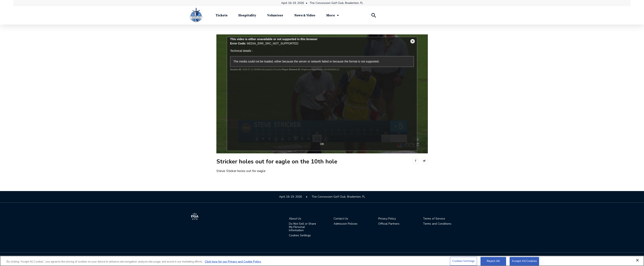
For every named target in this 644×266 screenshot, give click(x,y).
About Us (295, 219)
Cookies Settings (300, 236)
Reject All (493, 261)
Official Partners (389, 224)
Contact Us (341, 219)
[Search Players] (374, 16)
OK (322, 144)
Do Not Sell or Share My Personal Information (303, 227)
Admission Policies (346, 224)
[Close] (637, 260)
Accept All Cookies (524, 261)
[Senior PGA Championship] (196, 16)
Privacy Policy (387, 219)
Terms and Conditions (437, 224)
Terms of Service (434, 219)
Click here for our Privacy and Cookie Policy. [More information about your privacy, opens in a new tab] (233, 262)
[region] (322, 261)
